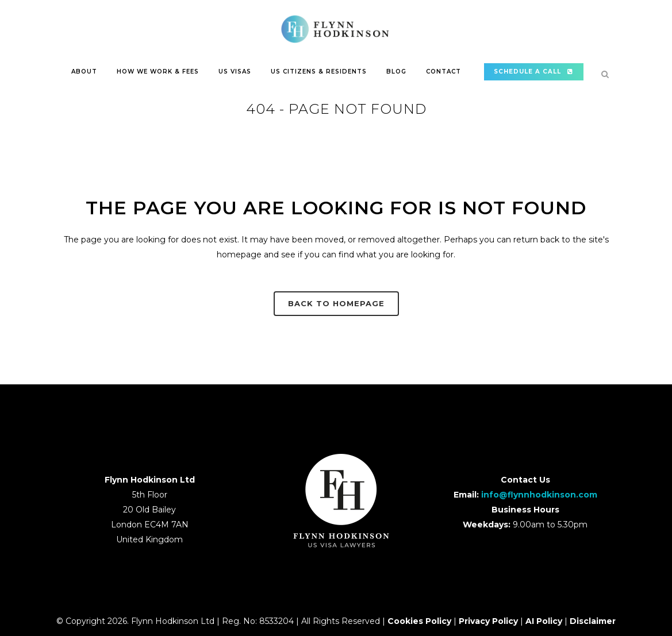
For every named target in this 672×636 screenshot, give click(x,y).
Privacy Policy (488, 621)
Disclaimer (593, 621)
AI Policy (544, 621)
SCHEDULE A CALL (534, 72)
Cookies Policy (419, 621)
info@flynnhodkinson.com (539, 495)
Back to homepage (336, 303)
